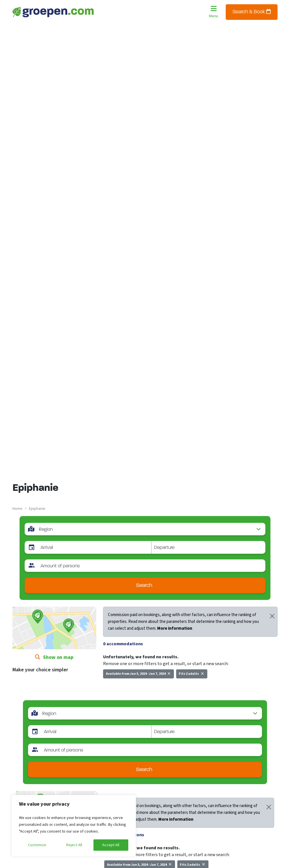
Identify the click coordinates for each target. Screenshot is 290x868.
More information (175, 628)
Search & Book (252, 12)
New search (118, 686)
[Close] (272, 616)
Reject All (74, 845)
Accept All (111, 845)
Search (144, 586)
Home (17, 509)
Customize (37, 845)
